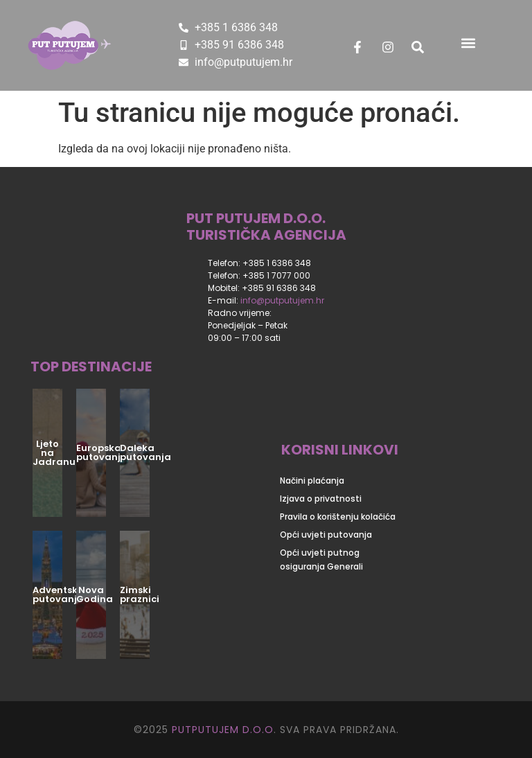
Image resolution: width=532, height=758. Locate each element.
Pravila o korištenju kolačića (338, 517)
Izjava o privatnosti (321, 499)
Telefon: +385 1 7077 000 (259, 275)
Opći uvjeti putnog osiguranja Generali (321, 559)
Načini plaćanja (312, 481)
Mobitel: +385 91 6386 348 (262, 288)
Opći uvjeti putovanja (326, 535)
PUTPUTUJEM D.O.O (221, 730)
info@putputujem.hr (282, 300)
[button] (468, 43)
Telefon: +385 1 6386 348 (259, 263)
